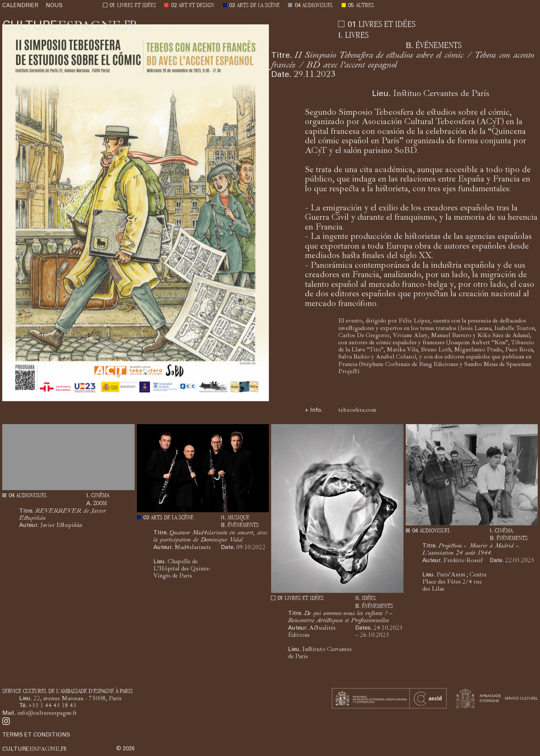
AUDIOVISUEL (318, 6)
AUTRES (365, 6)
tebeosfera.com (357, 411)
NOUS (54, 6)
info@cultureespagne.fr (47, 714)
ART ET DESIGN (196, 6)
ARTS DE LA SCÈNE (258, 6)
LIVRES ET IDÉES (136, 6)
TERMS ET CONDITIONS (36, 735)
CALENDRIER (20, 6)
